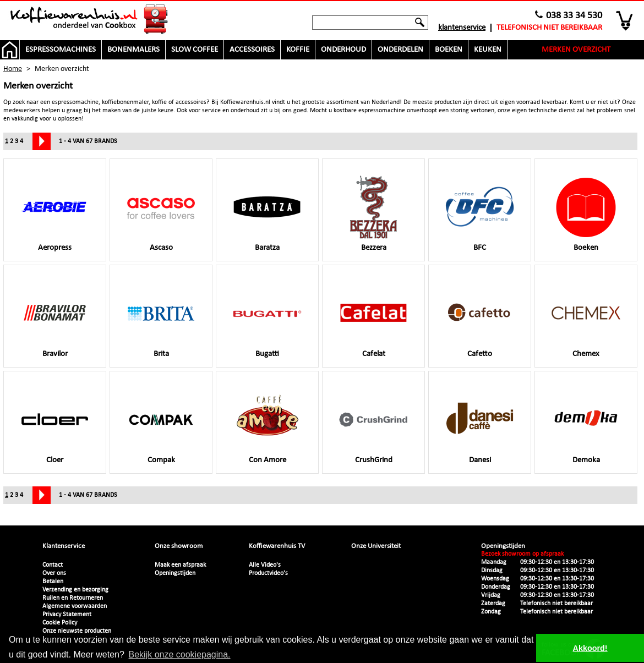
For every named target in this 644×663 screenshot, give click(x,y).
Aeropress (55, 212)
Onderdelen (400, 50)
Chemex (586, 319)
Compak (161, 425)
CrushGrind (373, 425)
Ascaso (161, 212)
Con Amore (267, 425)
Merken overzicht (576, 50)
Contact (53, 565)
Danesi (480, 425)
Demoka (586, 425)
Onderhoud (343, 50)
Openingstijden (175, 573)
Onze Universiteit (376, 546)
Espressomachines (61, 50)
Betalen (53, 582)
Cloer (55, 425)
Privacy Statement (67, 615)
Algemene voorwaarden (75, 606)
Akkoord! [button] (590, 648)
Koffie (298, 50)
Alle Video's (265, 565)
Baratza (267, 212)
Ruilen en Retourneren (73, 598)
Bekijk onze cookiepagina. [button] (180, 654)
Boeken (449, 50)
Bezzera (373, 212)
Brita (161, 319)
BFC (480, 212)
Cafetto (480, 319)
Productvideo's (268, 573)
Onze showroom (179, 546)
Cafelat (373, 319)
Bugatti (267, 319)
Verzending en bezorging (75, 590)
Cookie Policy (60, 623)
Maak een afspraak (180, 565)
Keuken (488, 50)
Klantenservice (462, 28)
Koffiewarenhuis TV (277, 546)
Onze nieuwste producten (77, 631)
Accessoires (252, 50)
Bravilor (55, 319)
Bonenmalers (133, 50)
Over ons (54, 573)
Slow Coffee (195, 50)
